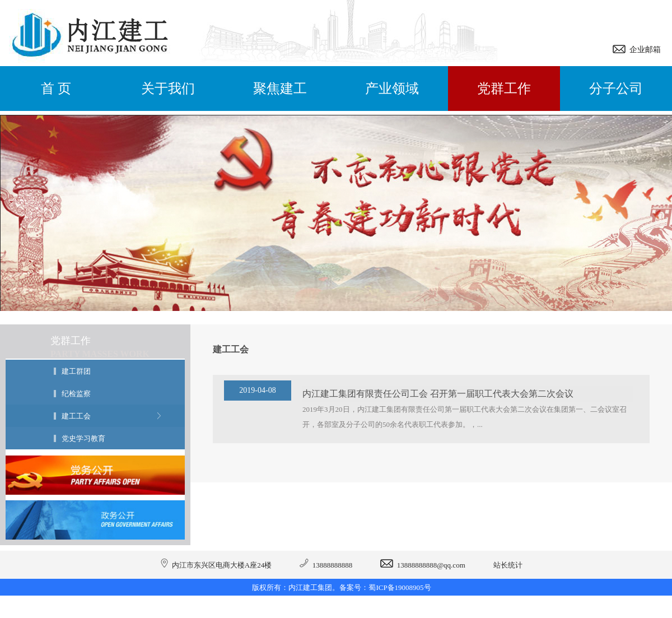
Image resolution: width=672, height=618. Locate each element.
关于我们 (168, 89)
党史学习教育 (83, 438)
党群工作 (504, 89)
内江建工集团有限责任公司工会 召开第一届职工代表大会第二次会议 (438, 394)
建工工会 (76, 416)
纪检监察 (76, 394)
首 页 (56, 89)
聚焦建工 (280, 89)
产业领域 (392, 89)
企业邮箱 (643, 50)
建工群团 (76, 371)
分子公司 (616, 89)
